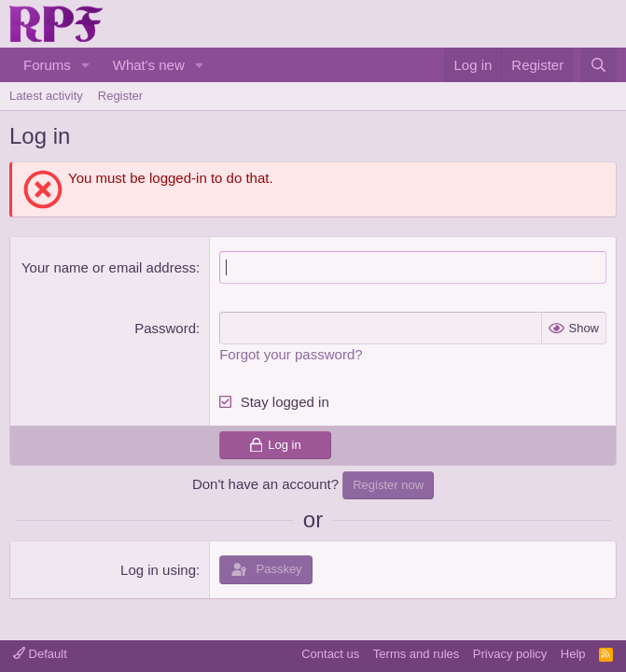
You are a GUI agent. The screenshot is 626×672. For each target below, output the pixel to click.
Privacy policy (510, 654)
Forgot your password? (291, 354)
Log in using (158, 570)
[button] (86, 65)
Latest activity (46, 96)
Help (573, 654)
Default (40, 654)
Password (165, 328)
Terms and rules (416, 654)
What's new (149, 65)
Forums (47, 65)
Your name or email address (109, 267)
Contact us (330, 654)
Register (120, 96)
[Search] (598, 65)
